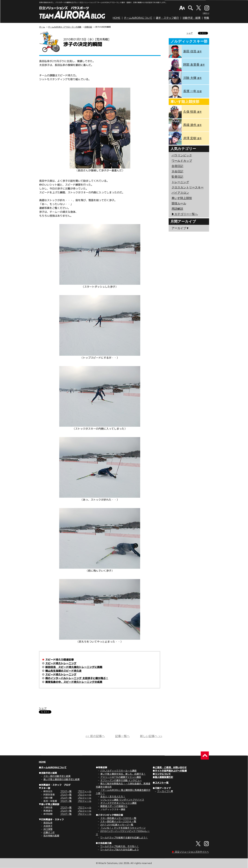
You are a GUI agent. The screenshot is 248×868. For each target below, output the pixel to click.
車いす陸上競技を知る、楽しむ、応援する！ (123, 774)
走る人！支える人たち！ (113, 796)
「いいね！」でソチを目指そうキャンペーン (123, 828)
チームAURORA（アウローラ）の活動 (65, 27)
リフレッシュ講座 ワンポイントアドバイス (122, 800)
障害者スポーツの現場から (114, 806)
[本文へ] (206, 13)
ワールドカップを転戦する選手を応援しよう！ (124, 838)
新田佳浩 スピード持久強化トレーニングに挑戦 (74, 667)
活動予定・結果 (192, 18)
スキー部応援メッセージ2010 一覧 (118, 818)
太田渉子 (48, 826)
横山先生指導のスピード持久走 (63, 671)
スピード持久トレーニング (61, 663)
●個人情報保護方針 (163, 777)
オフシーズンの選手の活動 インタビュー (121, 780)
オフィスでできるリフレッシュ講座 (118, 803)
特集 (207, 18)
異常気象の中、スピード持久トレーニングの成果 (74, 682)
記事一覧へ (122, 736)
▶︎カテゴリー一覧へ (185, 214)
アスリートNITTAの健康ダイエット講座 (121, 777)
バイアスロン (180, 193)
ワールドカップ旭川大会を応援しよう (119, 849)
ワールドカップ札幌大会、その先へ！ (119, 846)
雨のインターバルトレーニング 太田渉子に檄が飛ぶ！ (77, 678)
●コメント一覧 (161, 783)
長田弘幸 (48, 823)
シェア (43, 708)
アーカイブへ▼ (165, 791)
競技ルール (179, 203)
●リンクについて (162, 774)
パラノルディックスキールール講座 (118, 771)
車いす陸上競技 (182, 198)
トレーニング (180, 182)
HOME (117, 18)
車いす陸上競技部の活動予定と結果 (62, 779)
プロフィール (85, 791)
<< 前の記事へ (95, 736)
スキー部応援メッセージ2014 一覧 (118, 821)
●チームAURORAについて (53, 767)
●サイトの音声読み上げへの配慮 (170, 771)
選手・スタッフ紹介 (167, 18)
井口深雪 (48, 829)
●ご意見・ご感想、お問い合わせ (170, 767)
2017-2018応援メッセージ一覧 (117, 825)
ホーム (42, 27)
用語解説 (177, 209)
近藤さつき (49, 832)
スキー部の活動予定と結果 (57, 776)
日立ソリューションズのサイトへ (190, 852)
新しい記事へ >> (151, 736)
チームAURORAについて (138, 18)
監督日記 (177, 177)
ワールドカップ (182, 161)
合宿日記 (88, 27)
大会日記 (177, 171)
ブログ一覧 (66, 791)
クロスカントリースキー (188, 187)
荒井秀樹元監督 (51, 836)
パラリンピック (182, 155)
